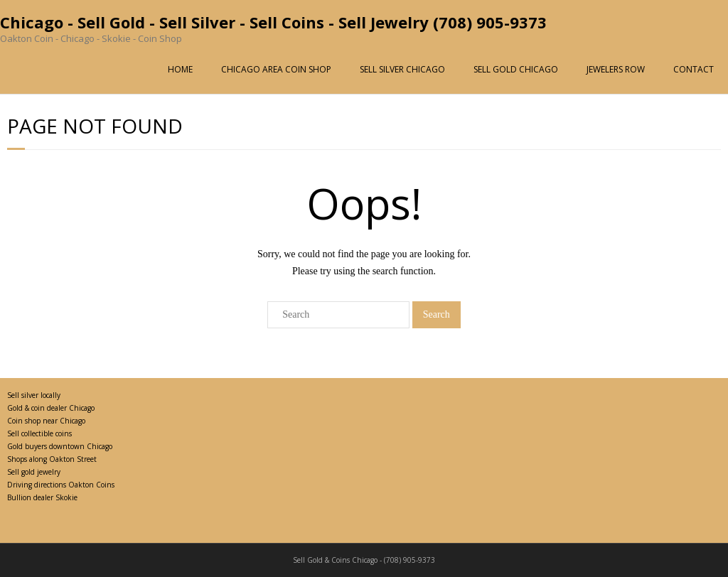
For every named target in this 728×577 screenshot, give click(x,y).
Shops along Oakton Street (52, 459)
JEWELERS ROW (616, 69)
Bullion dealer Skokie (42, 497)
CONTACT (694, 69)
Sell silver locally (34, 395)
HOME (180, 69)
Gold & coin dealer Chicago (51, 408)
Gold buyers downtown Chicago (60, 446)
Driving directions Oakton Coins (61, 485)
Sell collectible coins (39, 433)
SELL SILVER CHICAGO (402, 69)
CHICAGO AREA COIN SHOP (276, 69)
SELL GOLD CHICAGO (516, 69)
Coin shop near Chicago (46, 421)
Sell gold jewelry (34, 472)
